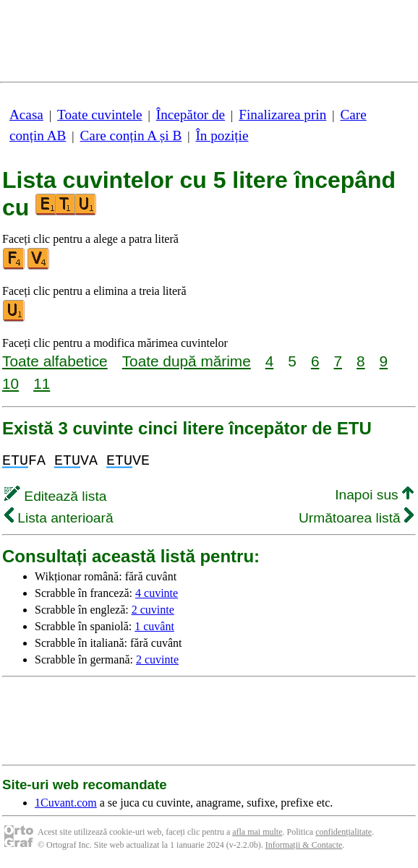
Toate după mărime (187, 361)
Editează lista (55, 496)
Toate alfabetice (55, 361)
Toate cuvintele (99, 115)
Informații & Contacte (304, 845)
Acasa (26, 115)
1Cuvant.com (66, 803)
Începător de (191, 115)
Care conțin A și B (131, 136)
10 (10, 383)
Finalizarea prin (282, 115)
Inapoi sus (374, 495)
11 (42, 383)
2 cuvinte (153, 610)
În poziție (222, 136)
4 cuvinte (157, 593)
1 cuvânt (154, 626)
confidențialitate (344, 832)
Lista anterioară (59, 518)
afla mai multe (257, 832)
